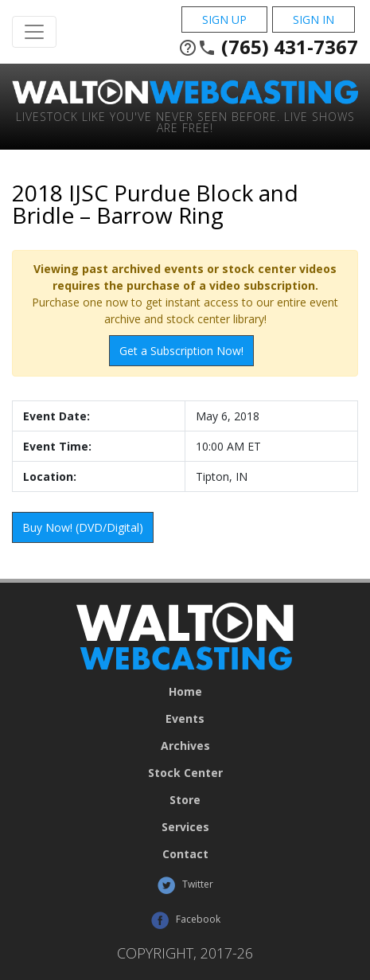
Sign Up (224, 20)
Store (185, 800)
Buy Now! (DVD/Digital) (83, 527)
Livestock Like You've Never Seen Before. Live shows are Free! (185, 121)
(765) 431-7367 (268, 47)
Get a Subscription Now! (181, 351)
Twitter (185, 885)
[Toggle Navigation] (34, 32)
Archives (185, 746)
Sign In (314, 20)
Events (185, 719)
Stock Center (185, 773)
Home (185, 692)
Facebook (185, 920)
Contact (185, 854)
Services (185, 827)
